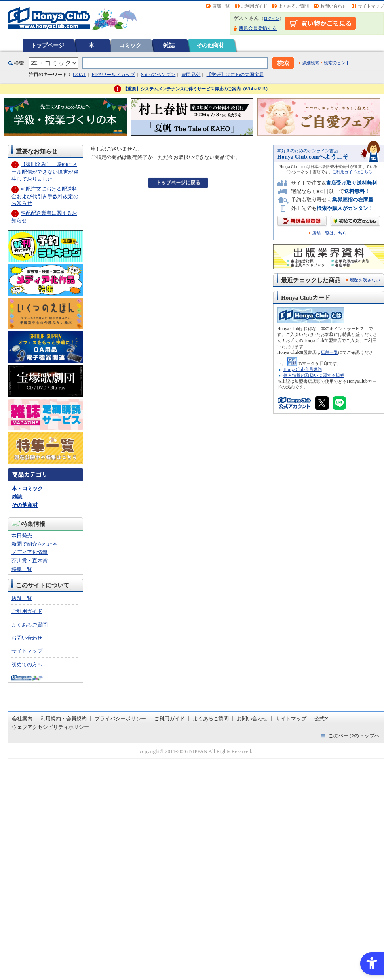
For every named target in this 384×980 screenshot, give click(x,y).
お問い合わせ (333, 6)
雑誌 (169, 45)
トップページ (48, 45)
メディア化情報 (29, 552)
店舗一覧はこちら (329, 233)
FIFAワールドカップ (114, 75)
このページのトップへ (354, 736)
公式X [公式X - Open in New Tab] (321, 719)
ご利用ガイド (254, 6)
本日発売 (22, 536)
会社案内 (22, 719)
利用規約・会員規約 (64, 719)
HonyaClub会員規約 (303, 369)
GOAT (79, 75)
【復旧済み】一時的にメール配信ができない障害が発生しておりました (45, 171)
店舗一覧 (221, 6)
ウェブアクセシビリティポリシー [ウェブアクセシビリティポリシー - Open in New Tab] (50, 727)
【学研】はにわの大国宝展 (235, 75)
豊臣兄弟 (191, 75)
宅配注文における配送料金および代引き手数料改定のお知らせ (45, 196)
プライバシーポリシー (120, 719)
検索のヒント (337, 63)
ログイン (272, 18)
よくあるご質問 (294, 6)
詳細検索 (311, 63)
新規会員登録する (258, 28)
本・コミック (27, 488)
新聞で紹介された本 (35, 544)
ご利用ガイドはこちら (352, 172)
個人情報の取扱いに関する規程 (314, 375)
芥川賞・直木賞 (29, 561)
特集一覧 (22, 569)
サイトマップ (371, 6)
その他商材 (210, 45)
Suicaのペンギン (158, 75)
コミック (130, 45)
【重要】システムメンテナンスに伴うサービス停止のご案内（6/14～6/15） (197, 89)
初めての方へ (27, 664)
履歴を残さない (365, 280)
